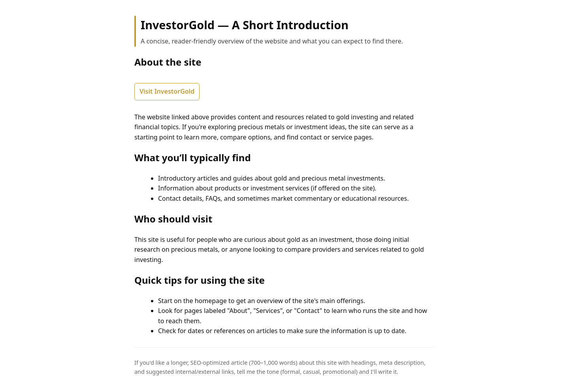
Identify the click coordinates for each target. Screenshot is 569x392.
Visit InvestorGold (167, 91)
